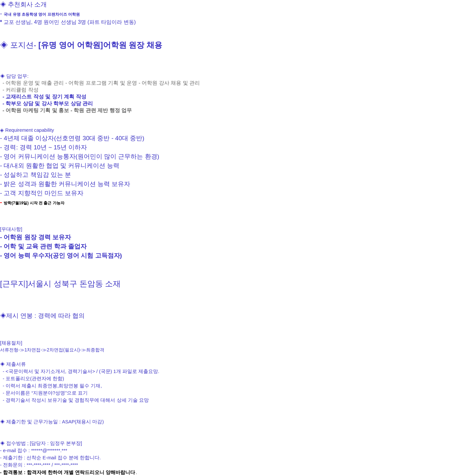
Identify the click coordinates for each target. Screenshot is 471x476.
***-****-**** (38, 465)
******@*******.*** (49, 450)
